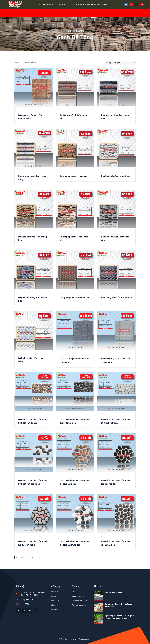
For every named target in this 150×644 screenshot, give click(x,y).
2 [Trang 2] (22, 557)
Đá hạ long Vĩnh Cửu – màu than (116, 297)
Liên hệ (108, 13)
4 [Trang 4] (32, 557)
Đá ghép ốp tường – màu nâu (73, 176)
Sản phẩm (65, 13)
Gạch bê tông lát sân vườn (115, 592)
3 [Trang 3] (27, 557)
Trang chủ (26, 13)
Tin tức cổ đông (93, 13)
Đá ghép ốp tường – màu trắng (116, 176)
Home (68, 31)
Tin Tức (78, 13)
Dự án (39, 13)
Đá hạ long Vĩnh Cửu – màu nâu (75, 297)
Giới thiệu (51, 13)
